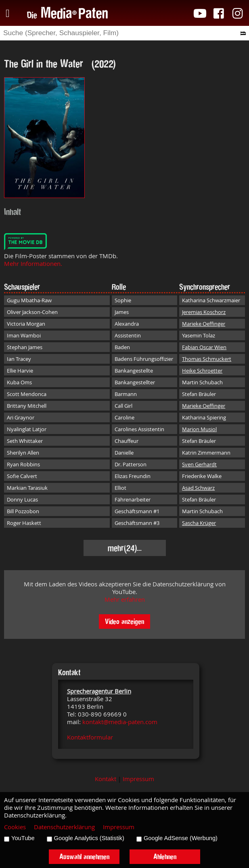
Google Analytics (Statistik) (89, 838)
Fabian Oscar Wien (204, 347)
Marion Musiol (199, 429)
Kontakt (106, 779)
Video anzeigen (124, 621)
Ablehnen (165, 856)
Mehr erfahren (125, 599)
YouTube (23, 838)
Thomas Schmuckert (207, 359)
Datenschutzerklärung (64, 827)
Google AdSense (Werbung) (181, 838)
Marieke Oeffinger (204, 324)
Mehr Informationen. (33, 264)
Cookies (15, 827)
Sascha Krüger (199, 523)
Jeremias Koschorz (204, 312)
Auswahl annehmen (84, 856)
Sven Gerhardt (199, 464)
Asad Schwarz (198, 488)
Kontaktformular (90, 737)
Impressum (138, 779)
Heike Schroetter (202, 371)
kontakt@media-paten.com (120, 722)
